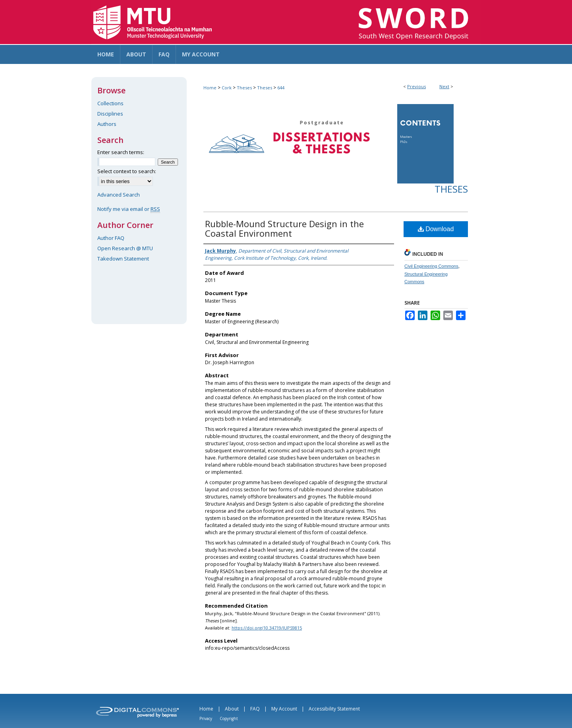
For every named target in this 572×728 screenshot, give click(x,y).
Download (436, 229)
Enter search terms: (121, 152)
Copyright (229, 718)
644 (281, 88)
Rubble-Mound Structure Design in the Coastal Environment (284, 228)
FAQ (255, 709)
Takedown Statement (123, 259)
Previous (416, 86)
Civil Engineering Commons (431, 266)
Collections (110, 103)
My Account (284, 709)
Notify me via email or (129, 209)
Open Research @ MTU (125, 248)
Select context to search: (127, 171)
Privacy (206, 718)
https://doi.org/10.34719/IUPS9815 (267, 628)
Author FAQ (111, 238)
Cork (227, 88)
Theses (244, 88)
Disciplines (110, 114)
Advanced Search (119, 195)
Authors (107, 124)
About (232, 709)
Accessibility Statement (334, 709)
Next (444, 86)
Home (210, 88)
